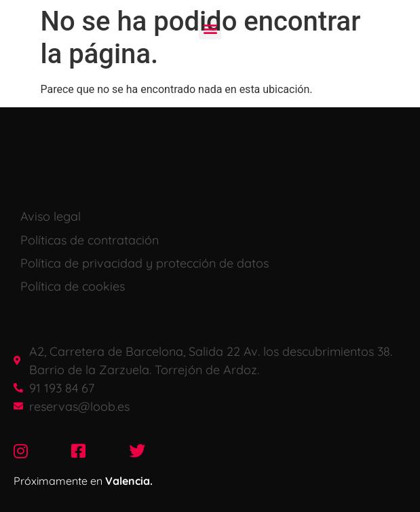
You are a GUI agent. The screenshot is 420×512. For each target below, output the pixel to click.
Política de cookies (73, 286)
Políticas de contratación (90, 240)
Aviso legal (51, 216)
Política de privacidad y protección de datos (145, 263)
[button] (210, 28)
